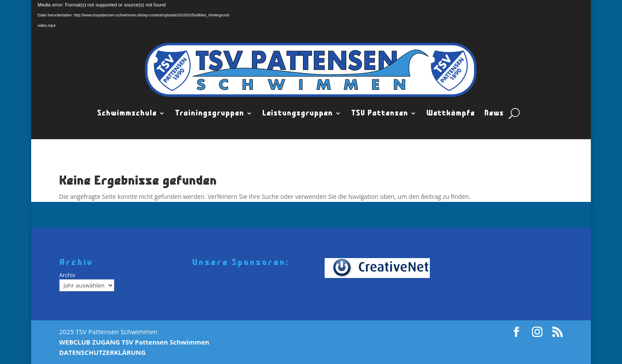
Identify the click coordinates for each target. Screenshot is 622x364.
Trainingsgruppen (209, 113)
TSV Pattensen (380, 113)
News (494, 113)
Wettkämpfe (451, 113)
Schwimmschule (127, 113)
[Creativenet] (380, 268)
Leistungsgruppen (298, 113)
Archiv (68, 275)
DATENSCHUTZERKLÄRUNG (103, 352)
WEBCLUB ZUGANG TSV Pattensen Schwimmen (134, 342)
